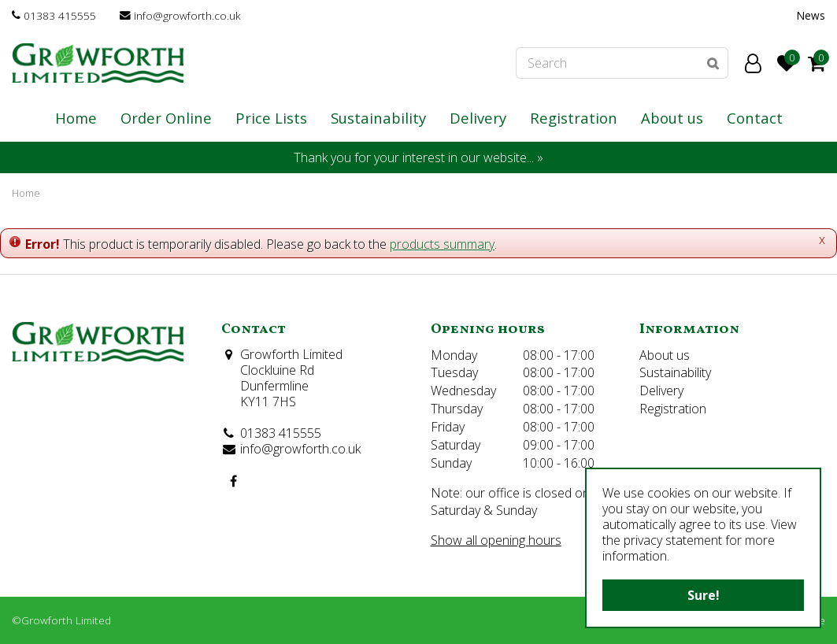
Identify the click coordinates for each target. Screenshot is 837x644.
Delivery (661, 390)
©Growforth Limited (61, 620)
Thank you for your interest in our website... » (418, 157)
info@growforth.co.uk (187, 15)
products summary (442, 244)
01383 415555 (60, 15)
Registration (673, 409)
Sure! (704, 595)
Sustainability (675, 372)
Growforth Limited (291, 354)
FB (234, 481)
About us (665, 355)
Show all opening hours (496, 540)
